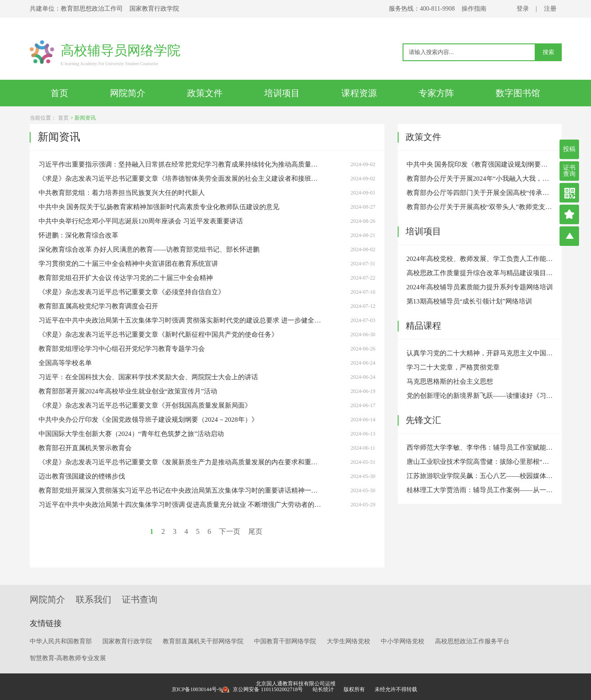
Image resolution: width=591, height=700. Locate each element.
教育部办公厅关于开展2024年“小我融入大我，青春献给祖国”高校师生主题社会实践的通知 (480, 179)
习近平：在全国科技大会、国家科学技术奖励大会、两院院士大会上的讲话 (148, 377)
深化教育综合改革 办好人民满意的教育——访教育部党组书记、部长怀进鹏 (149, 249)
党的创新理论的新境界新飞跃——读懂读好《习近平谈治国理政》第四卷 (480, 396)
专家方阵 (436, 93)
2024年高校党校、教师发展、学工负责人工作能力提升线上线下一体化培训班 (480, 259)
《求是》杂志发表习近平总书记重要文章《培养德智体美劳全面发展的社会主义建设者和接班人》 (180, 179)
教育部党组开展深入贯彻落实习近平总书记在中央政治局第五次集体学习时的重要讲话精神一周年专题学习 (180, 490)
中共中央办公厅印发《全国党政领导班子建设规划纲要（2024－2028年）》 (148, 420)
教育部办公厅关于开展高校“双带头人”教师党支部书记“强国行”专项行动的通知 (480, 207)
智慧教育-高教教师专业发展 (68, 658)
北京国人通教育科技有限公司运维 (296, 684)
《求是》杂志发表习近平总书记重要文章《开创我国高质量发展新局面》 (145, 405)
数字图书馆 (518, 93)
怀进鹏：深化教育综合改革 (78, 235)
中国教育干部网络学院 (285, 641)
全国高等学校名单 (65, 363)
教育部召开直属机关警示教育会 (85, 448)
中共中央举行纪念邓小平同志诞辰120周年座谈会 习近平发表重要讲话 (141, 221)
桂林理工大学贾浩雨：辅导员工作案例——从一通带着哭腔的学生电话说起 (480, 490)
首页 (59, 93)
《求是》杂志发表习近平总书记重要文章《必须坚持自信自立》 (132, 292)
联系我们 (94, 599)
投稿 (569, 149)
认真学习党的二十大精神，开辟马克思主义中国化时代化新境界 (480, 353)
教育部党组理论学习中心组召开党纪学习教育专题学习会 (122, 349)
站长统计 (323, 689)
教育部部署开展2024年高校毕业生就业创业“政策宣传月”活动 (128, 391)
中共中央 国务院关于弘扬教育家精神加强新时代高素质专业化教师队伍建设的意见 (159, 207)
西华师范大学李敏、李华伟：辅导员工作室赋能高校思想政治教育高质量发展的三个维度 (480, 447)
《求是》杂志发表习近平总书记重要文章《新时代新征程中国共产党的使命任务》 (158, 334)
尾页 (255, 531)
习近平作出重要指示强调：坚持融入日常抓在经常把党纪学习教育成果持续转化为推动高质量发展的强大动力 (180, 164)
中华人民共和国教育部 (61, 641)
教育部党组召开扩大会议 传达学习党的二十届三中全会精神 (126, 278)
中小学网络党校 (403, 641)
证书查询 (569, 171)
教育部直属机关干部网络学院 (203, 641)
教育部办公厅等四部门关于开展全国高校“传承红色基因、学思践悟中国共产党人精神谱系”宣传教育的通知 (480, 193)
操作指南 (474, 9)
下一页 (230, 531)
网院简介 (128, 93)
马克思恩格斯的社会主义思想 (450, 381)
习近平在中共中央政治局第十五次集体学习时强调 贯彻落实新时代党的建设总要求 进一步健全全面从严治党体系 (180, 320)
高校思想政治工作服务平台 (472, 641)
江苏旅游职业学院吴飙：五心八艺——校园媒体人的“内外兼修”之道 (480, 476)
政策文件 (205, 93)
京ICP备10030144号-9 (197, 689)
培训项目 (282, 93)
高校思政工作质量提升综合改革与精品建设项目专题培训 (480, 273)
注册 (550, 9)
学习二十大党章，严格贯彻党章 (453, 367)
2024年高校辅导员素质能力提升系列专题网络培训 (480, 287)
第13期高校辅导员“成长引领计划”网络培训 (469, 301)
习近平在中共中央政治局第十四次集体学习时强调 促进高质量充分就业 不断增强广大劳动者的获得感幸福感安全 (180, 505)
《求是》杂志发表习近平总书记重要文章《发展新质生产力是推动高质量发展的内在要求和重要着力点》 (180, 462)
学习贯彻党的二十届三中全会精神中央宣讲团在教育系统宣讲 (128, 264)
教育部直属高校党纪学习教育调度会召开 (98, 306)
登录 (523, 9)
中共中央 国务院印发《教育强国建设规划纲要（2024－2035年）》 (480, 164)
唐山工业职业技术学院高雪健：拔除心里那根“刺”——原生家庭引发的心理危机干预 (480, 462)
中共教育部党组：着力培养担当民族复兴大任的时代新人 (122, 193)
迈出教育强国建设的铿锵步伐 (82, 476)
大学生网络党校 (348, 641)
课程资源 (359, 93)
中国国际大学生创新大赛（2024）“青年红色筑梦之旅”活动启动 (131, 434)
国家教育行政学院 (127, 641)
